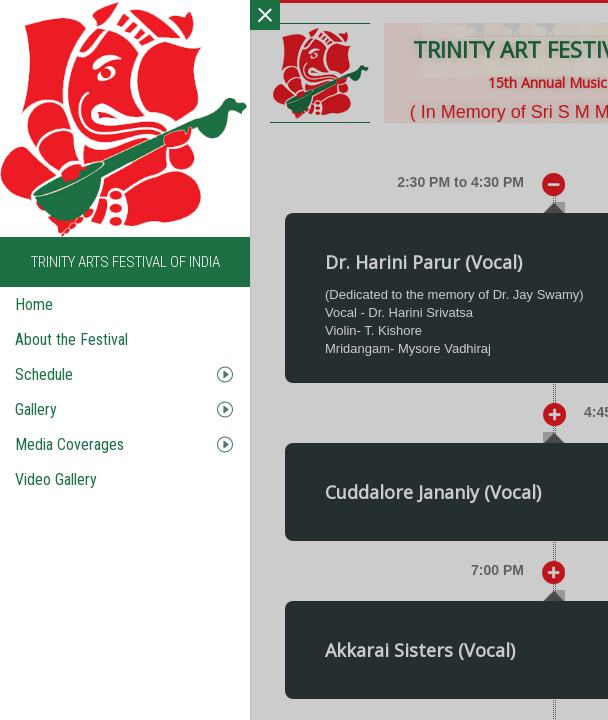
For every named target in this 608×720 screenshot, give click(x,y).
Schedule (44, 374)
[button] (356, 413)
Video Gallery (56, 479)
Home (34, 304)
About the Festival (71, 339)
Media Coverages (69, 444)
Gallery (36, 409)
